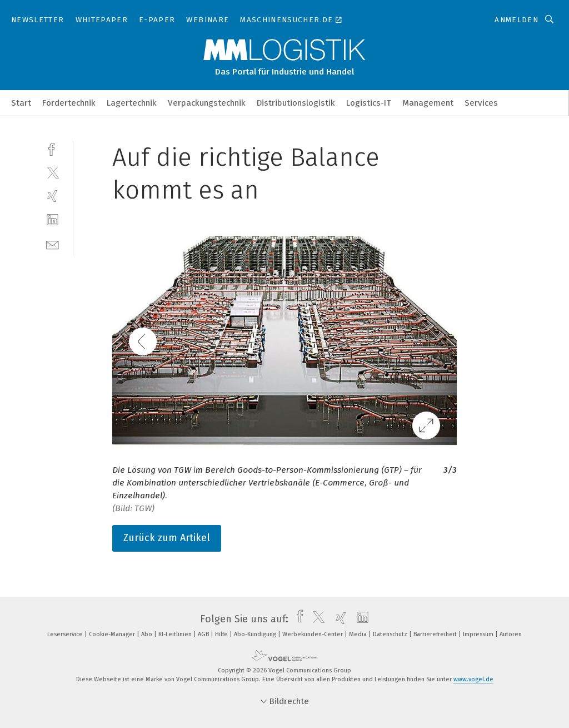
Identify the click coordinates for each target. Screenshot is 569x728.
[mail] (53, 244)
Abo (148, 634)
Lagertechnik (132, 103)
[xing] (53, 196)
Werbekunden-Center (313, 634)
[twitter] (53, 172)
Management (428, 103)
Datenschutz (391, 634)
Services (481, 103)
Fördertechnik (69, 103)
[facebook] (53, 148)
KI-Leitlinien (176, 634)
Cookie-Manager (113, 634)
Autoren (511, 634)
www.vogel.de (473, 679)
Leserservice (66, 634)
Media (359, 634)
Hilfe (222, 634)
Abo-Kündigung (256, 634)
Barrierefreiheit (436, 634)
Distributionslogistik (296, 103)
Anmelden (516, 20)
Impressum (479, 634)
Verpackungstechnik (207, 103)
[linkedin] (53, 220)
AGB (204, 634)
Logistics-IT (369, 103)
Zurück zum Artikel (167, 538)
